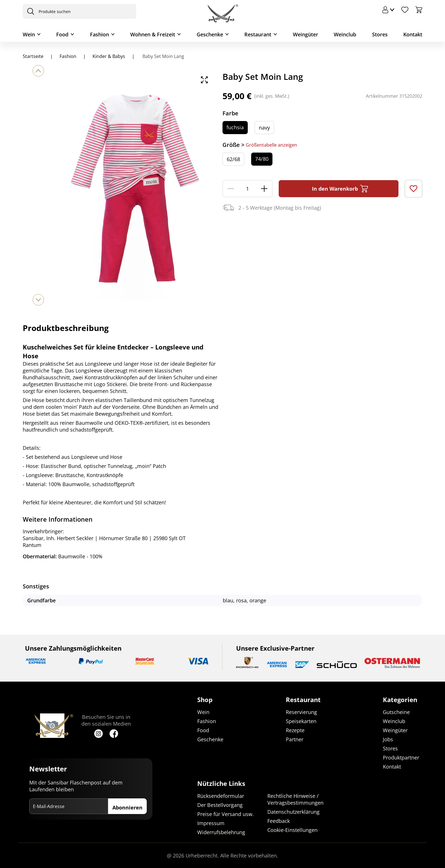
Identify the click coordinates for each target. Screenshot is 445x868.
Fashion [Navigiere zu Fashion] (68, 56)
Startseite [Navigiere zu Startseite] (33, 56)
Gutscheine (396, 712)
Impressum (211, 823)
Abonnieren (127, 807)
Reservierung (301, 712)
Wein (29, 34)
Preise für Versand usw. (225, 814)
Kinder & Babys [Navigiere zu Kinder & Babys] (109, 56)
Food (62, 34)
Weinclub (345, 34)
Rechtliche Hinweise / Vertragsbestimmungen (295, 799)
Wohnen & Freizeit (153, 34)
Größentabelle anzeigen (271, 145)
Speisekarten (301, 721)
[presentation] (29, 11)
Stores (380, 34)
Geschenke (210, 34)
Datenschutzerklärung (293, 812)
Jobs (388, 739)
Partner (295, 739)
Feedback (279, 821)
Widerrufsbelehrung (221, 832)
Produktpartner (401, 757)
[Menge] (247, 189)
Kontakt (413, 34)
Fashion (99, 34)
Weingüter (306, 34)
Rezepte (295, 730)
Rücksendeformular (221, 796)
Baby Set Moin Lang (163, 56)
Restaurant (258, 34)
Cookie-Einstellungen (292, 830)
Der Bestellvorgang (220, 805)
